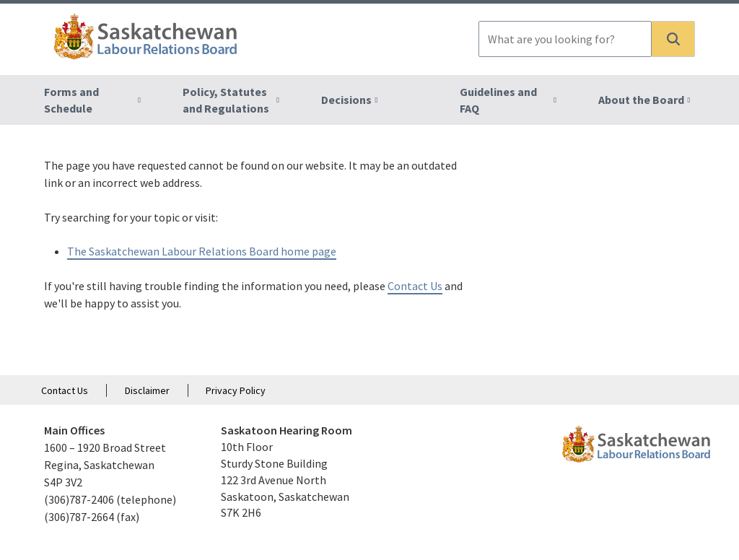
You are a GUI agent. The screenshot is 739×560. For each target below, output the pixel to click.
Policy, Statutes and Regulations (226, 100)
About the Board (641, 100)
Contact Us (415, 286)
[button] (673, 39)
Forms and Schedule (71, 100)
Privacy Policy (236, 390)
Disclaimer (147, 390)
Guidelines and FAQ (498, 100)
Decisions (346, 100)
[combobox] (565, 39)
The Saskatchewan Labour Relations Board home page (202, 251)
